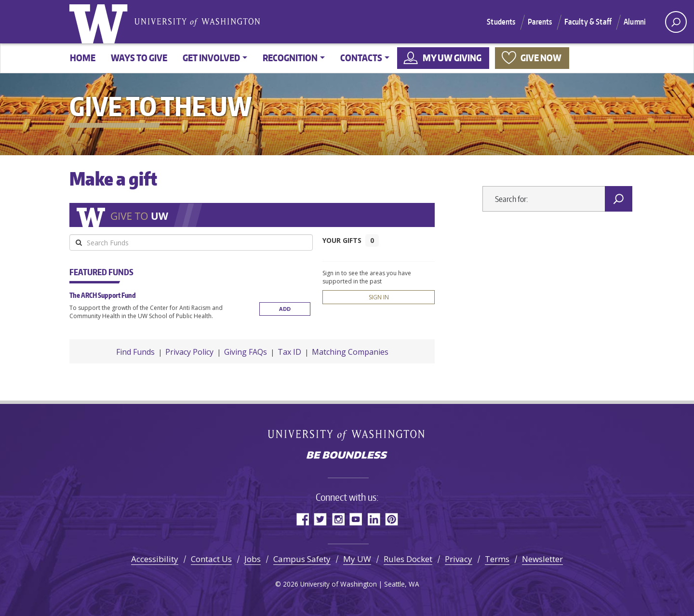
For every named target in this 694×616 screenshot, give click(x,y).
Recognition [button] (290, 58)
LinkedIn (374, 519)
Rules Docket (408, 559)
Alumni (635, 22)
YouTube (356, 519)
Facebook (302, 519)
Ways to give (139, 58)
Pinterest (392, 519)
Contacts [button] (361, 58)
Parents (540, 22)
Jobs (253, 559)
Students (501, 22)
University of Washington (101, 22)
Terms (497, 559)
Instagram (338, 519)
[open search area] (676, 22)
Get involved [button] (211, 58)
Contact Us (211, 559)
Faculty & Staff (588, 22)
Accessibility (155, 559)
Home (83, 58)
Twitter (320, 519)
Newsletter (542, 559)
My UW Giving (452, 58)
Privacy (459, 559)
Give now (541, 58)
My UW (357, 559)
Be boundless (347, 456)
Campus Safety (302, 559)
